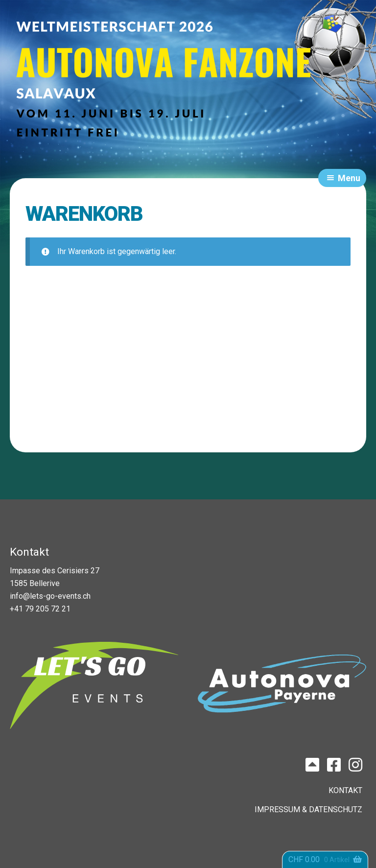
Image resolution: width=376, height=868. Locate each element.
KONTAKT (345, 790)
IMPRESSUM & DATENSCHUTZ (308, 809)
